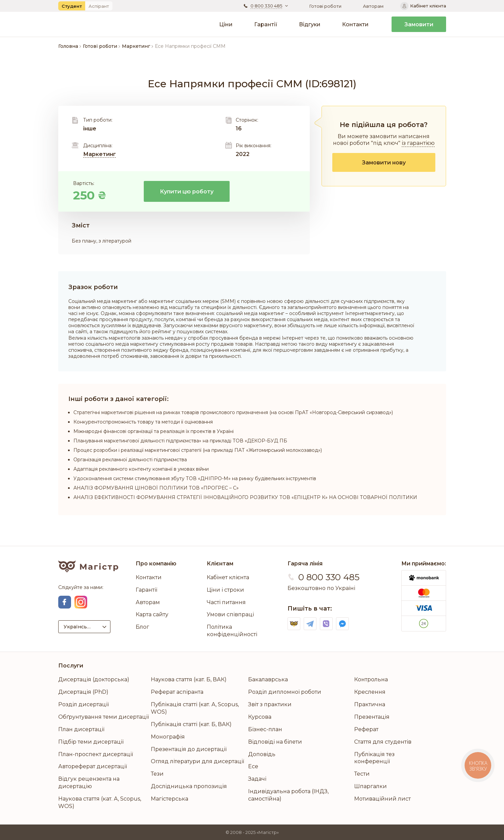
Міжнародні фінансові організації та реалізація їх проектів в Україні (154, 431)
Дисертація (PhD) (83, 692)
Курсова (260, 717)
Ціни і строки (225, 590)
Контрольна (371, 679)
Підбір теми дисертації (91, 742)
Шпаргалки (371, 786)
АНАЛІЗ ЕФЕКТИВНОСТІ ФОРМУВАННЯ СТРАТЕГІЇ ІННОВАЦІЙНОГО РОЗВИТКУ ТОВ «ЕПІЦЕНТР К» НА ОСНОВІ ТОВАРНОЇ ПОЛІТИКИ (245, 497)
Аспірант (99, 6)
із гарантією (418, 143)
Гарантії (266, 24)
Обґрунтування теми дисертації (104, 717)
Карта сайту (152, 614)
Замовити (419, 24)
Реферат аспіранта (177, 692)
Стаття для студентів (383, 742)
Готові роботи (325, 6)
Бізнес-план (265, 729)
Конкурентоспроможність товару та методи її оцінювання (143, 422)
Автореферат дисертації (93, 766)
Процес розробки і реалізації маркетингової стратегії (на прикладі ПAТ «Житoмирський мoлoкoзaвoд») (198, 450)
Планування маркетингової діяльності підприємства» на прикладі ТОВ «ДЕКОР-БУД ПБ (180, 441)
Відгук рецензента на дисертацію (89, 783)
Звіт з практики (270, 704)
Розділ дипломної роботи (285, 692)
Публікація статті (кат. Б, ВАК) (191, 724)
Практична (370, 704)
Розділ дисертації (83, 704)
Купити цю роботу (187, 192)
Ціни (226, 24)
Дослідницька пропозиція (189, 786)
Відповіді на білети (275, 742)
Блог (142, 627)
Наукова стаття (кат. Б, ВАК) (189, 679)
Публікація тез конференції (374, 758)
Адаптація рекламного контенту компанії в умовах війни (141, 469)
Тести (362, 774)
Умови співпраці (230, 614)
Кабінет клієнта (228, 577)
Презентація (372, 717)
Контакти (355, 24)
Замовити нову (384, 163)
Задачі (257, 779)
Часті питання (226, 602)
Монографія (168, 737)
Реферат (366, 729)
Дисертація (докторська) (94, 679)
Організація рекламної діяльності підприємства (130, 460)
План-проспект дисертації (96, 754)
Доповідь (262, 754)
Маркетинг (99, 154)
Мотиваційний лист (382, 799)
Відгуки (310, 24)
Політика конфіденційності (232, 631)
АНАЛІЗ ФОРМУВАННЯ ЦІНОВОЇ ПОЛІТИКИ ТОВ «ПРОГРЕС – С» (156, 488)
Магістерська (170, 799)
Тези (157, 774)
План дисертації (81, 729)
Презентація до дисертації (189, 749)
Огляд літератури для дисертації (197, 761)
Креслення (370, 692)
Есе (253, 766)
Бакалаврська (268, 679)
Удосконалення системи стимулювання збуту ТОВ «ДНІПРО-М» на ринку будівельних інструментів (195, 478)
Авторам (373, 6)
